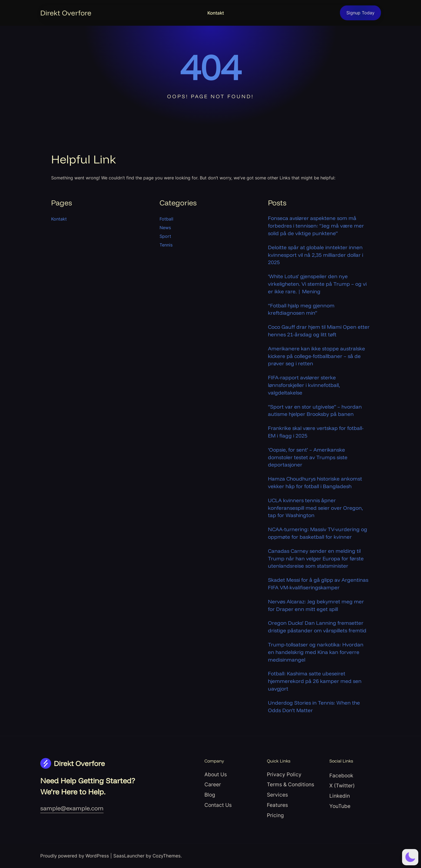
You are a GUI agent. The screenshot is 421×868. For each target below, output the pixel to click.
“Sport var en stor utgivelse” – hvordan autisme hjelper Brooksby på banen (315, 410)
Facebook (341, 775)
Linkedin (340, 796)
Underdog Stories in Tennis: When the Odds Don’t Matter (314, 706)
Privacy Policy (284, 774)
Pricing (275, 815)
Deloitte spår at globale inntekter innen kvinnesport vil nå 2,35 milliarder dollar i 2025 (316, 255)
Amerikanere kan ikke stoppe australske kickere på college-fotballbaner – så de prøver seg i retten (316, 356)
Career (213, 784)
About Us (216, 774)
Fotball (166, 219)
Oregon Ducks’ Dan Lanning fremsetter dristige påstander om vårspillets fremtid (317, 627)
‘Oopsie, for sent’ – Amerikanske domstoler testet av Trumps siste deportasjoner (308, 457)
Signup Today (360, 13)
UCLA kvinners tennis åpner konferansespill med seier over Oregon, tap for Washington (315, 508)
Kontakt (216, 13)
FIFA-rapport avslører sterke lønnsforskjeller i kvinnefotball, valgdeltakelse (304, 385)
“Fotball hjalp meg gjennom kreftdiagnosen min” (301, 309)
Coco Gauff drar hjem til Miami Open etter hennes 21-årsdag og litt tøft (319, 331)
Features (277, 805)
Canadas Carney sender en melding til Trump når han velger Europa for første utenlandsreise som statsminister (316, 558)
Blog (210, 795)
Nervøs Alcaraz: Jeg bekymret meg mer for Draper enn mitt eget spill (316, 605)
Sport (165, 236)
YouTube (340, 806)
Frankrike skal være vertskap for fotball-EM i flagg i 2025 (316, 432)
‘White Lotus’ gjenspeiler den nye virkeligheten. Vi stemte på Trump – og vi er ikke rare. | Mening (317, 284)
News (165, 228)
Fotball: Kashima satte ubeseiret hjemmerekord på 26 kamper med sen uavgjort (315, 681)
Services (277, 795)
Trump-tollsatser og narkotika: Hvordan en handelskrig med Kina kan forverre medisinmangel (316, 652)
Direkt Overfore (66, 13)
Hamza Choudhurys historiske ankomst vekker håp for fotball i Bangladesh (315, 482)
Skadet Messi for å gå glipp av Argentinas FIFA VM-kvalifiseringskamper (318, 584)
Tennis (166, 245)
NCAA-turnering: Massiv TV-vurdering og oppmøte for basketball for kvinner (318, 533)
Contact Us (218, 805)
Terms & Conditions (291, 784)
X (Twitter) (342, 785)
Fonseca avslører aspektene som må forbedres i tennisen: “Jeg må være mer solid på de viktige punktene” (316, 226)
